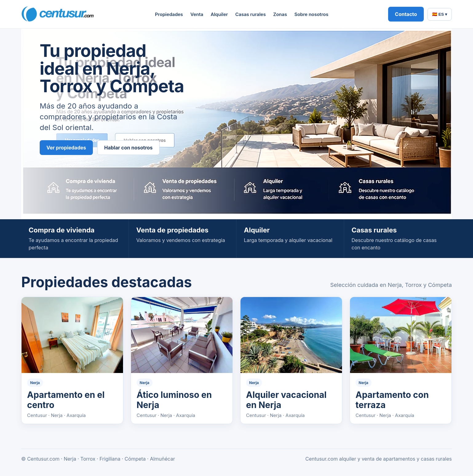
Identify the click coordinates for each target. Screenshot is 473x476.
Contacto (406, 14)
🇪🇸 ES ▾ (440, 14)
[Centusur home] (58, 14)
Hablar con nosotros (129, 148)
